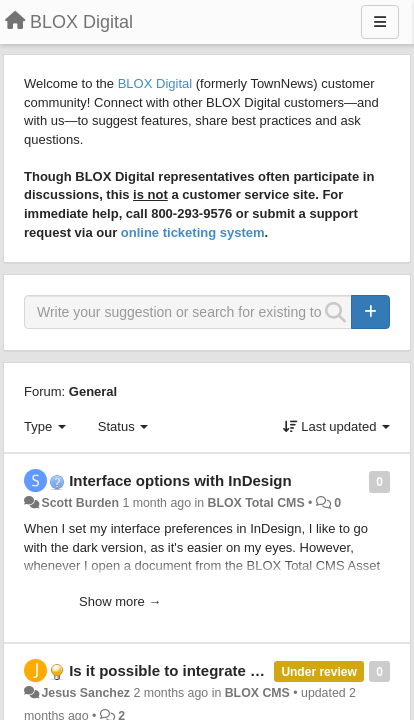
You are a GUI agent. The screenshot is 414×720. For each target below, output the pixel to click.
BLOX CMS (257, 693)
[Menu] (380, 22)
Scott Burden (80, 503)
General (93, 391)
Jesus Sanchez (85, 693)
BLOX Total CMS (255, 503)
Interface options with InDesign (180, 480)
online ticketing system (193, 232)
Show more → (120, 601)
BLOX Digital (155, 83)
